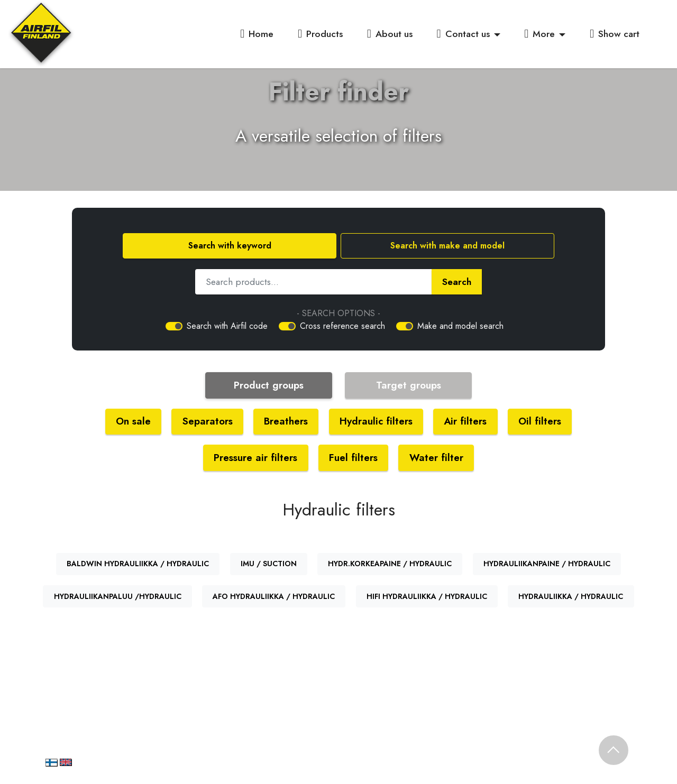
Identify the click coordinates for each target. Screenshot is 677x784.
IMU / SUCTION (269, 565)
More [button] (539, 34)
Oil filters (543, 422)
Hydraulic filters (377, 422)
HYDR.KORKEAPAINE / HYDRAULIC (390, 565)
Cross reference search (342, 326)
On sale (130, 422)
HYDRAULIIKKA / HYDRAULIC (571, 597)
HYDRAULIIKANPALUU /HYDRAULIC (118, 597)
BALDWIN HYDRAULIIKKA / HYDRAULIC (138, 565)
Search (457, 282)
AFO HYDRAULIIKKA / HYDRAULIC (274, 597)
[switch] (174, 326)
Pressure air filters (255, 458)
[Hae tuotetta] (314, 282)
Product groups (269, 385)
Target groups (408, 385)
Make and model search (460, 326)
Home (257, 34)
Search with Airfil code (227, 326)
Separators (206, 422)
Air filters (467, 422)
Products (320, 34)
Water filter (438, 458)
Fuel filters (354, 458)
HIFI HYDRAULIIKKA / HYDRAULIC (427, 597)
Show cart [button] (615, 34)
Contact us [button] (463, 34)
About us (390, 34)
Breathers (285, 422)
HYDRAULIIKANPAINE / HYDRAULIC (547, 565)
